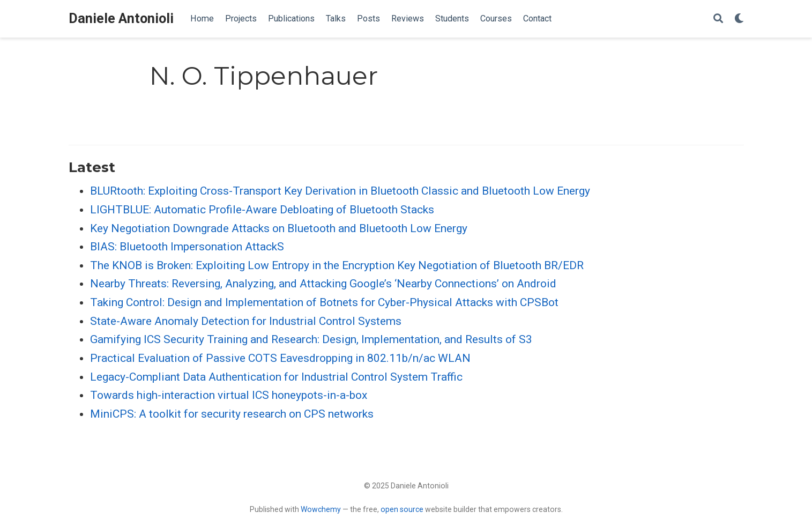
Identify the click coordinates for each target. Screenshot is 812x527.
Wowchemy (321, 509)
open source (402, 509)
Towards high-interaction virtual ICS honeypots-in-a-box (229, 395)
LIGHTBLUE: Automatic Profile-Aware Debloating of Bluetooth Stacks (262, 210)
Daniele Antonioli (121, 18)
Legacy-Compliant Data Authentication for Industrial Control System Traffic (276, 377)
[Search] (718, 19)
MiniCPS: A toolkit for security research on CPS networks (232, 414)
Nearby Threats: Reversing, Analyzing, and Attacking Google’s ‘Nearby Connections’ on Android (323, 284)
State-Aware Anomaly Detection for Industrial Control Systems (246, 321)
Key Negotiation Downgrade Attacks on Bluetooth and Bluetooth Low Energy (279, 228)
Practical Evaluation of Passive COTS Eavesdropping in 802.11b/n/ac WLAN (280, 358)
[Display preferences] (739, 19)
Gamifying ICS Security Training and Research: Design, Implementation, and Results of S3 (311, 339)
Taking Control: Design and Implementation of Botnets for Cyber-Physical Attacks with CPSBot (324, 302)
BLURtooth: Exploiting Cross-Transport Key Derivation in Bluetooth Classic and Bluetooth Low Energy (340, 191)
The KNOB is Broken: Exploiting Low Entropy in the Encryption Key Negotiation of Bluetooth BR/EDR (337, 265)
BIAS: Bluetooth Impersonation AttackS (187, 247)
